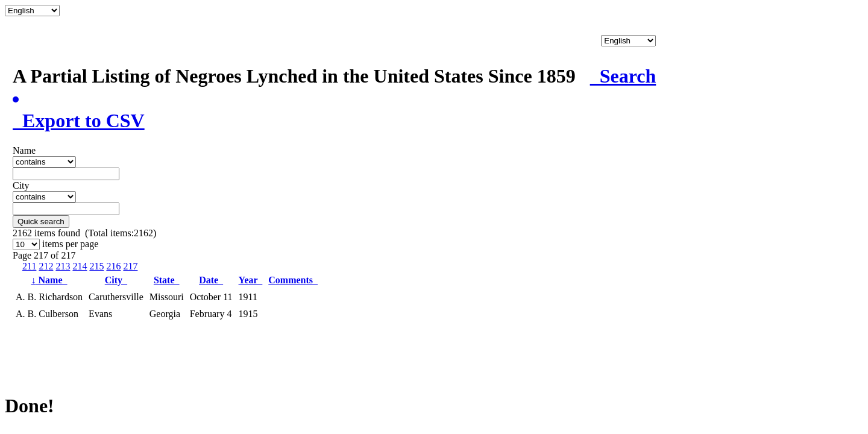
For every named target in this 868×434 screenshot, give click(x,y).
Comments (293, 280)
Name (49, 280)
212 (46, 266)
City (116, 280)
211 (29, 266)
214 (80, 266)
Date (211, 280)
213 (63, 266)
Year (251, 280)
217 (130, 266)
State (167, 280)
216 (113, 266)
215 (96, 266)
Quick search (41, 222)
